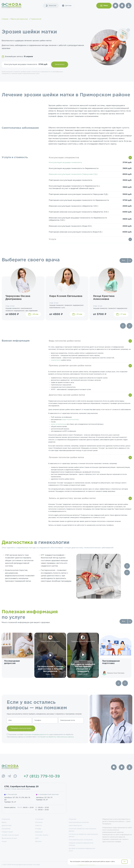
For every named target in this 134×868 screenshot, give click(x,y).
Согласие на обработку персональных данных (83, 835)
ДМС (37, 838)
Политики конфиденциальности (36, 735)
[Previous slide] (123, 326)
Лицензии (72, 819)
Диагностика (7, 826)
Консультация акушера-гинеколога (65, 163)
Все (124, 260)
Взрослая (51, 6)
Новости (38, 826)
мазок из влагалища (59, 424)
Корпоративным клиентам (79, 822)
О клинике (39, 819)
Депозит (38, 841)
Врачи (4, 822)
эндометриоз (56, 360)
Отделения (6, 819)
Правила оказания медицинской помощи (81, 844)
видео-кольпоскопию (70, 420)
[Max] (15, 776)
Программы (6, 829)
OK (125, 862)
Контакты (39, 822)
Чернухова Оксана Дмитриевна (18, 298)
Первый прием (7, 832)
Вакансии (39, 832)
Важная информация (16, 341)
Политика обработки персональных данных (82, 830)
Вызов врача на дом (9, 838)
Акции (4, 841)
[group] (18, 655)
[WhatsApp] (3, 776)
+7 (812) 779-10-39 (42, 776)
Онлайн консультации (10, 835)
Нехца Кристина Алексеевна (104, 298)
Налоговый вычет (75, 826)
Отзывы (38, 829)
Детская (67, 6)
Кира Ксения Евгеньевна (66, 296)
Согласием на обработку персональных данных (56, 737)
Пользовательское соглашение (81, 840)
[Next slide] (129, 326)
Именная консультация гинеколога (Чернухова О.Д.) (73, 174)
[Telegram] (9, 776)
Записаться (60, 64)
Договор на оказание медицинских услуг (82, 850)
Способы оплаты (42, 835)
